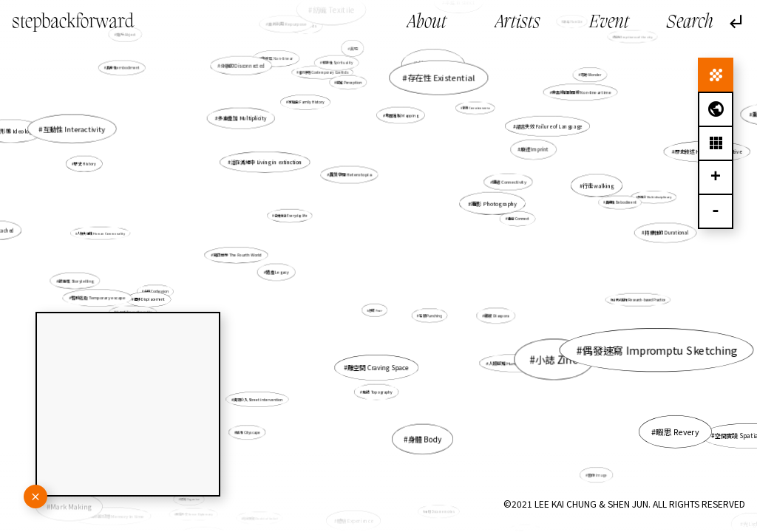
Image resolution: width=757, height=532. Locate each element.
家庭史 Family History (308, 107)
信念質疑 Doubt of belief (261, 518)
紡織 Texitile (342, 54)
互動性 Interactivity (135, 156)
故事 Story (432, 75)
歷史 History (116, 174)
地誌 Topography (377, 386)
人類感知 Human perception (498, 349)
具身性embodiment (137, 78)
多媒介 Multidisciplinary (646, 199)
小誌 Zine (499, 329)
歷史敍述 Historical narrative (687, 159)
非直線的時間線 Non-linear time (570, 101)
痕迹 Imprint (517, 163)
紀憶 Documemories (439, 510)
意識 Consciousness (475, 109)
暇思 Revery (652, 418)
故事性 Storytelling (77, 281)
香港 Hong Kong (441, 65)
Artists (518, 23)
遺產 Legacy (278, 272)
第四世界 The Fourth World (250, 256)
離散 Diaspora (496, 316)
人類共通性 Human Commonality (122, 236)
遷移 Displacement (165, 297)
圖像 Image (584, 461)
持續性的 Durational (667, 232)
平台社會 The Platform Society (297, 504)
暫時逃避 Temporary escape (107, 297)
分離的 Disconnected (242, 65)
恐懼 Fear (376, 308)
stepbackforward (73, 23)
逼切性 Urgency (514, 508)
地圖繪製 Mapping (400, 126)
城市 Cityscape (251, 429)
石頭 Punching (427, 311)
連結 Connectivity (509, 183)
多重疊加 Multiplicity (245, 120)
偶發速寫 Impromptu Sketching (640, 344)
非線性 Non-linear (278, 61)
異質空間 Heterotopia (351, 174)
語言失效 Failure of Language (546, 129)
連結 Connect (504, 224)
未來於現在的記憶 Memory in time (111, 516)
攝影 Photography (494, 204)
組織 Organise (190, 499)
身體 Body (422, 429)
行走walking (598, 186)
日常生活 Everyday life (291, 216)
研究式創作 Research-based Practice (611, 296)
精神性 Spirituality (340, 73)
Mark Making (81, 499)
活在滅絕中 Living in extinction (269, 165)
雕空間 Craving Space (378, 367)
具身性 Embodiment (615, 204)
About (427, 23)
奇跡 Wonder (589, 76)
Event (609, 23)
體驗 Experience (355, 520)
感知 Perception (350, 84)
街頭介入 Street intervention (265, 393)
